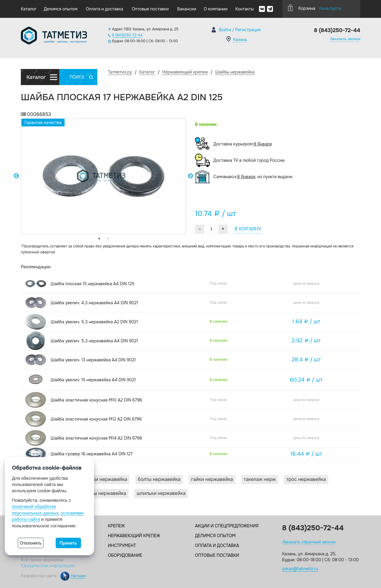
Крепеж (117, 526)
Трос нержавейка (306, 479)
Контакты (244, 9)
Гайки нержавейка (212, 479)
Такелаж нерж (260, 479)
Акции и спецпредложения (227, 526)
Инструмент (122, 545)
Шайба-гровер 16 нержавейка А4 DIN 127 (92, 454)
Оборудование (125, 555)
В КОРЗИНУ (248, 229)
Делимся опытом (61, 9)
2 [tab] (108, 239)
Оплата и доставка (104, 9)
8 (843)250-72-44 (127, 35)
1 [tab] (99, 239)
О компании (216, 9)
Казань (240, 40)
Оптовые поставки (150, 9)
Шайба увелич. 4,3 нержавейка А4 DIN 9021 (94, 303)
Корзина (315, 8)
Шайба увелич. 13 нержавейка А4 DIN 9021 (93, 360)
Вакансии (187, 9)
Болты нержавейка (159, 479)
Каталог (29, 9)
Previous (16, 176)
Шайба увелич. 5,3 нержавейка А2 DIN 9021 (94, 322)
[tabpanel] (103, 176)
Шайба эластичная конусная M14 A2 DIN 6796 (96, 438)
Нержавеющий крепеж (134, 536)
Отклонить (31, 543)
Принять (68, 543)
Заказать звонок (345, 39)
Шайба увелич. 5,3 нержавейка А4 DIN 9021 (94, 341)
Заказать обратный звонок (309, 542)
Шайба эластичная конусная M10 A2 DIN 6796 (96, 400)
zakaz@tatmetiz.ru (300, 569)
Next (190, 176)
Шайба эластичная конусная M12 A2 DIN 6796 (96, 419)
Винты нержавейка (105, 493)
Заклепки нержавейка (102, 479)
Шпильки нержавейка (161, 493)
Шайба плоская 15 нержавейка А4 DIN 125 (93, 284)
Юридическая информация (48, 566)
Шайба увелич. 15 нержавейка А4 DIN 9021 (93, 380)
